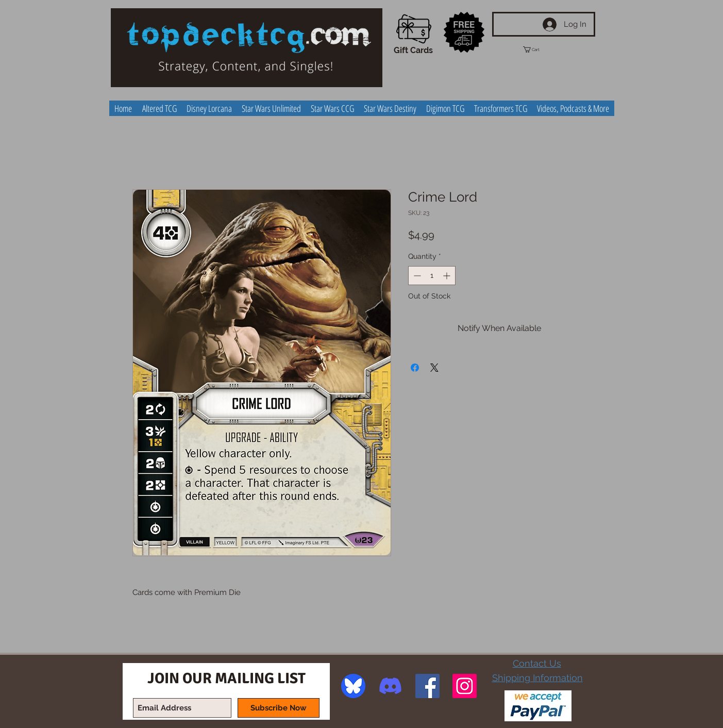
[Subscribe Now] (279, 708)
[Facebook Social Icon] (427, 686)
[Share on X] (434, 368)
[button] (541, 49)
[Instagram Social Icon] (465, 686)
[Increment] (448, 276)
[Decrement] (416, 276)
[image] (353, 686)
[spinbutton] (432, 276)
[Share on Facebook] (415, 368)
